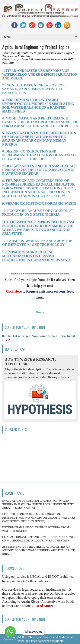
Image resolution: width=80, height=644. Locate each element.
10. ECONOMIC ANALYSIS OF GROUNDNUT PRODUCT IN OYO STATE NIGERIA (38, 213)
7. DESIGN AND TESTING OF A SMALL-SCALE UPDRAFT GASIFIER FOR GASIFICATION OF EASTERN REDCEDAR (39, 170)
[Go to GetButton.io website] (10, 640)
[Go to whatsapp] (10, 632)
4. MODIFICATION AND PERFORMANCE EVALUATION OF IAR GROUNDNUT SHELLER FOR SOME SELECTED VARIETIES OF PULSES (40, 122)
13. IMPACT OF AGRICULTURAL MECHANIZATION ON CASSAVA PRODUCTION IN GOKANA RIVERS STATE (37, 256)
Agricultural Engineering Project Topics (36, 47)
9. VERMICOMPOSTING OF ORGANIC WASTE (39, 203)
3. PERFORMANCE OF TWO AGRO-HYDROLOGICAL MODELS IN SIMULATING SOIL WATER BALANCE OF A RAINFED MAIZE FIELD (38, 106)
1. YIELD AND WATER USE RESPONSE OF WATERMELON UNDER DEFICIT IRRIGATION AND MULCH (40, 74)
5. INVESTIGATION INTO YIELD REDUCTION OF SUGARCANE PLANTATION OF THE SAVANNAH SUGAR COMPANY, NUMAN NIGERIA (39, 139)
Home (40, 312)
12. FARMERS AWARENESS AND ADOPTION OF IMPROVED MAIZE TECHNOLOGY (37, 243)
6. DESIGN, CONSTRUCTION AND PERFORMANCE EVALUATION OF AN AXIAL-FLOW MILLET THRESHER (39, 155)
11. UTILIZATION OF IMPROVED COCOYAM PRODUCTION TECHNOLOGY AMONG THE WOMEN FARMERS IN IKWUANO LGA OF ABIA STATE (38, 228)
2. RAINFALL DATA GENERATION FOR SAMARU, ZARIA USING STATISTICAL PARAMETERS (33, 89)
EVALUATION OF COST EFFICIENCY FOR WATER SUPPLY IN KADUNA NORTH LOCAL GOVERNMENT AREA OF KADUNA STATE (38, 504)
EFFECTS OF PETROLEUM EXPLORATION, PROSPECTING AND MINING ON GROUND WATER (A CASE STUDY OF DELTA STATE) (39, 518)
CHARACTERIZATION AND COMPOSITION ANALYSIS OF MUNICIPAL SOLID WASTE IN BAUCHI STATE (39, 539)
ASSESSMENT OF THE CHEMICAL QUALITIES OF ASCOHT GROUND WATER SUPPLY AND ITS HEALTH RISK (39, 550)
